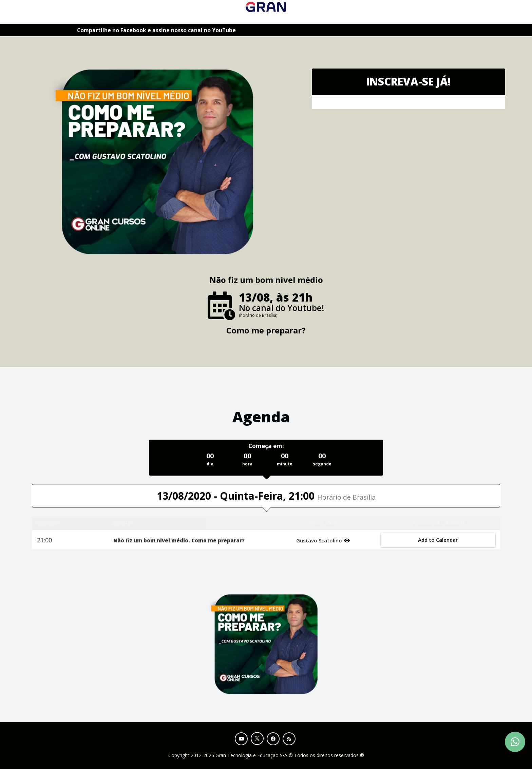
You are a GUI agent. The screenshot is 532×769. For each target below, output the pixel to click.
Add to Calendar (438, 540)
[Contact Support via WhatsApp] (515, 742)
